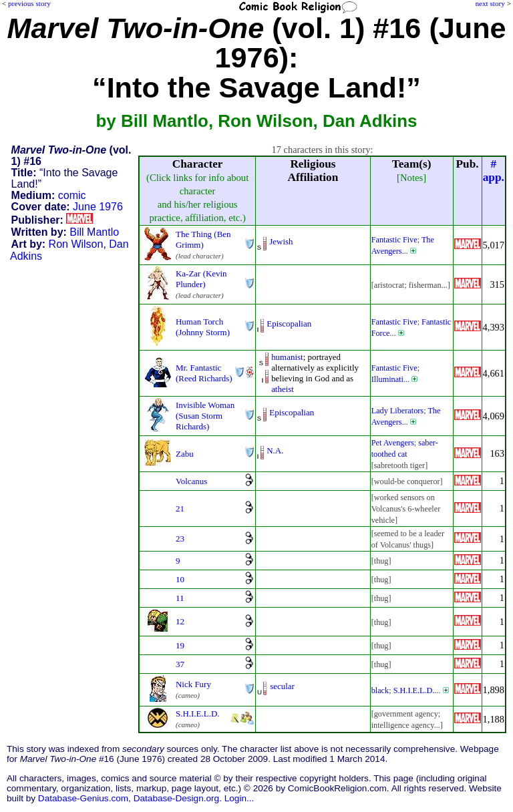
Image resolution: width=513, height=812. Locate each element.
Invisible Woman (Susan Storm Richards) (205, 416)
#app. (494, 171)
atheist (283, 389)
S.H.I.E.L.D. (414, 690)
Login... (239, 798)
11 (180, 598)
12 (180, 621)
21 (180, 509)
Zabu (185, 454)
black (380, 690)
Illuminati (387, 379)
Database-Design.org (176, 798)
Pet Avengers (393, 443)
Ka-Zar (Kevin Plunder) (201, 279)
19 (180, 645)
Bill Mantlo (94, 232)
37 (180, 664)
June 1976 (98, 207)
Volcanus (191, 481)
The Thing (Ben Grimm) (203, 239)
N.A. (275, 450)
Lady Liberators (397, 411)
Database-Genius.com (83, 798)
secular (282, 686)
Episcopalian (289, 324)
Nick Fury (193, 684)
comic (72, 195)
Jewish (281, 241)
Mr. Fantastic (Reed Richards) (204, 373)
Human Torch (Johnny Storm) (203, 327)
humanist (287, 357)
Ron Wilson (76, 244)
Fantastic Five (394, 240)
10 (180, 579)
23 (180, 539)
